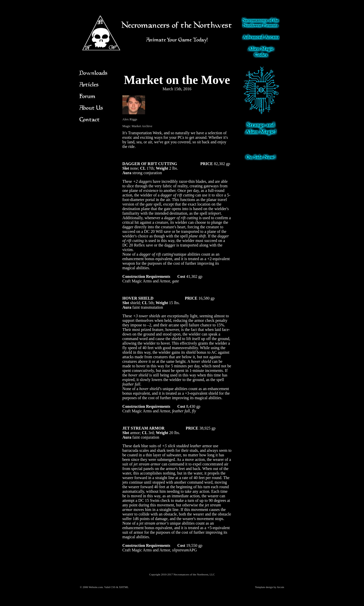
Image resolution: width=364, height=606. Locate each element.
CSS (113, 587)
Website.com (96, 587)
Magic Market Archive (137, 126)
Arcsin (280, 587)
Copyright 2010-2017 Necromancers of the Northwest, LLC (182, 574)
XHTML (124, 587)
